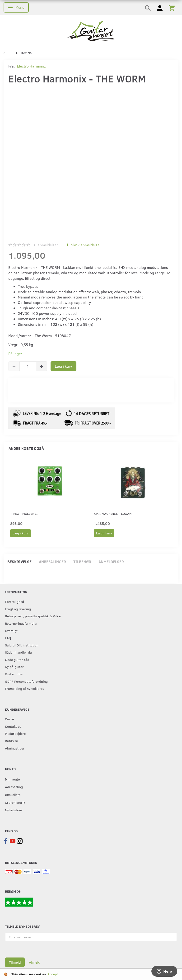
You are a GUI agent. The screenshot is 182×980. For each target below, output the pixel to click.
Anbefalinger (52, 562)
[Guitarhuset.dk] (91, 31)
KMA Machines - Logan (113, 513)
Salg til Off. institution (22, 645)
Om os (10, 719)
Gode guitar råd (17, 659)
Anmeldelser (111, 562)
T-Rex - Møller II (24, 513)
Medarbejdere (15, 733)
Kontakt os (13, 726)
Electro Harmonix (31, 66)
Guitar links (14, 674)
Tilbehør (82, 562)
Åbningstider (15, 748)
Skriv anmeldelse (85, 245)
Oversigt (11, 631)
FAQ (8, 638)
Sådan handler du (18, 652)
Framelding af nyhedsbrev (25, 688)
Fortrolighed (14, 601)
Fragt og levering (18, 609)
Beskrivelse (19, 562)
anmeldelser (46, 245)
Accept (53, 974)
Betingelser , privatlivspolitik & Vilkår (33, 616)
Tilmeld (15, 962)
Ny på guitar (14, 667)
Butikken (12, 741)
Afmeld (35, 962)
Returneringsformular (21, 623)
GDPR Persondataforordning (26, 681)
